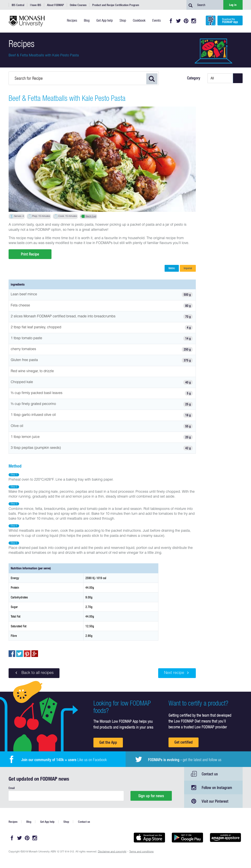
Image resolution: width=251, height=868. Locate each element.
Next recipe (177, 673)
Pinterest (186, 21)
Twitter (178, 21)
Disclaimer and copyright (112, 852)
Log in (233, 5)
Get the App (108, 742)
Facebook (171, 21)
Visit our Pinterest (215, 801)
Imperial (188, 268)
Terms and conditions (141, 852)
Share (12, 654)
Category (194, 78)
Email (12, 788)
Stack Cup (91, 216)
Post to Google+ (35, 654)
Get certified (184, 742)
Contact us (210, 774)
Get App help (47, 822)
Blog (29, 822)
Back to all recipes (34, 673)
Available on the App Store (149, 838)
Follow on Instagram (217, 788)
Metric (172, 268)
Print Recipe (30, 254)
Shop (66, 822)
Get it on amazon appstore (226, 838)
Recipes (13, 822)
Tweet (20, 654)
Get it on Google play (188, 838)
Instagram (194, 21)
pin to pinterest (27, 654)
